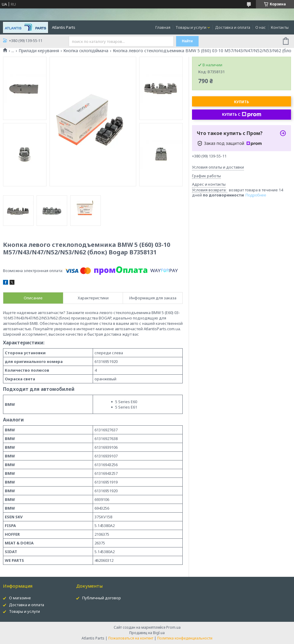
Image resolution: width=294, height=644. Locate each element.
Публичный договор (102, 598)
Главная (163, 27)
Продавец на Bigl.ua (147, 633)
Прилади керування (39, 51)
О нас (261, 27)
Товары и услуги (191, 27)
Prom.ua (173, 627)
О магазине (20, 598)
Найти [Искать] (187, 41)
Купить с (242, 115)
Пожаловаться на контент (131, 638)
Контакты (280, 27)
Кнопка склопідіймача (86, 51)
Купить (241, 102)
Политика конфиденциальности (185, 638)
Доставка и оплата (233, 27)
